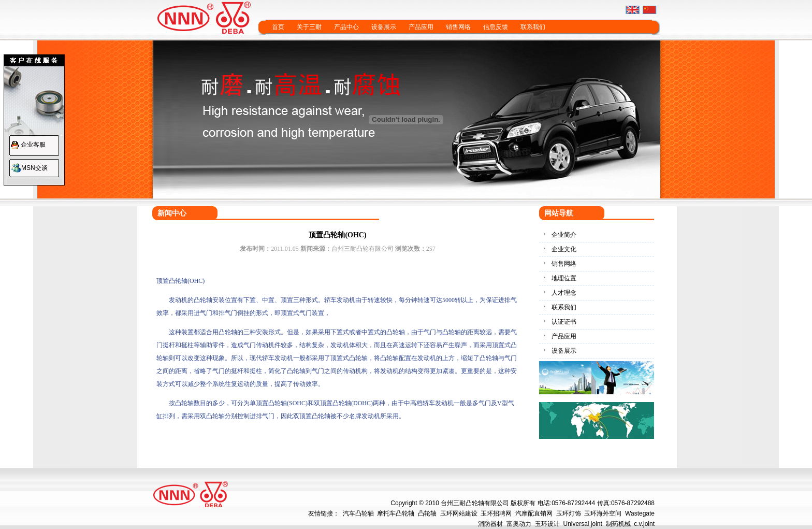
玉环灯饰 (569, 513)
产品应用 (421, 27)
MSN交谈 (34, 168)
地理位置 (564, 278)
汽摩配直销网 (534, 513)
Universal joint (582, 524)
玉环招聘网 (496, 513)
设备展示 (384, 27)
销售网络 (458, 27)
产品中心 (346, 27)
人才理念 (564, 293)
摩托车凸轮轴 (396, 513)
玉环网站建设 (459, 513)
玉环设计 (547, 524)
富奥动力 (519, 524)
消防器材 (490, 524)
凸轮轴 (427, 513)
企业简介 (564, 235)
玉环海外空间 (603, 513)
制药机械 (618, 524)
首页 (278, 27)
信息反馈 (496, 27)
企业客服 (33, 145)
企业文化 (564, 249)
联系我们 (533, 27)
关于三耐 (309, 27)
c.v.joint (644, 524)
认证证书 (564, 322)
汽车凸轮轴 (358, 513)
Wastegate (640, 513)
